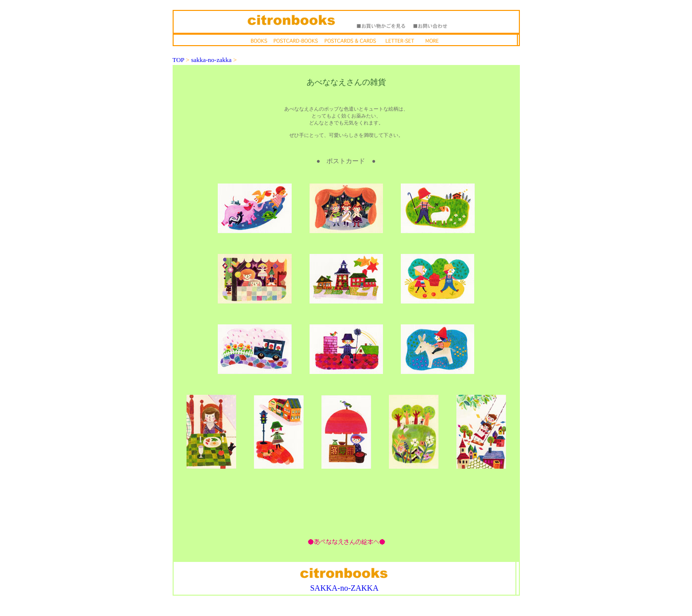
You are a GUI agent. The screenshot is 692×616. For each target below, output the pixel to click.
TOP (179, 60)
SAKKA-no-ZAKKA (344, 588)
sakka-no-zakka (211, 60)
